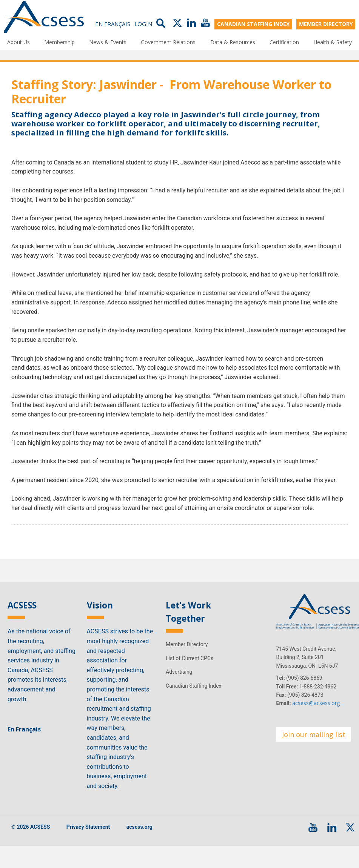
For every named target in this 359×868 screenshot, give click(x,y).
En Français (113, 23)
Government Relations (168, 42)
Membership (59, 42)
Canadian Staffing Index (194, 698)
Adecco (88, 114)
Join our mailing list (314, 747)
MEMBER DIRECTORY (326, 24)
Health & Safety (333, 42)
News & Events (108, 42)
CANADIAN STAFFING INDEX (253, 24)
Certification (284, 42)
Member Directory (187, 657)
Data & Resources (233, 42)
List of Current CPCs (190, 670)
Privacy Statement (88, 839)
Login (143, 23)
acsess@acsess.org (316, 715)
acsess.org (139, 839)
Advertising (179, 684)
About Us (18, 42)
